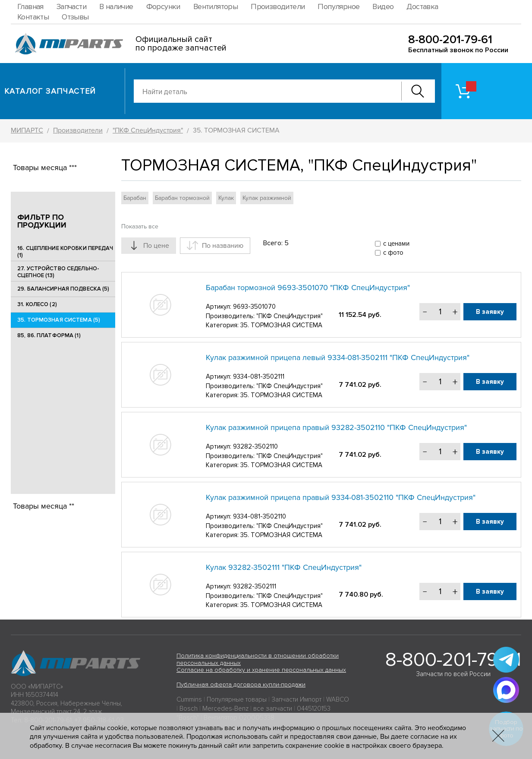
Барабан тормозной (182, 198)
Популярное (338, 6)
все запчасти (273, 708)
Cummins (189, 699)
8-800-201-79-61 (450, 40)
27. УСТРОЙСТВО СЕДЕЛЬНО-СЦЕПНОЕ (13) (58, 272)
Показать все (140, 226)
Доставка (422, 6)
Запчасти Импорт (296, 699)
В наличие (116, 6)
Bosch (189, 708)
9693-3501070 (254, 307)
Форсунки (163, 6)
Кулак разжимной (267, 198)
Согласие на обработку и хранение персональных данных (261, 670)
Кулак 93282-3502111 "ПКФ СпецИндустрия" (284, 567)
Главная (30, 6)
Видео (383, 6)
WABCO (338, 699)
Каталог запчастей (50, 91)
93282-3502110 (255, 446)
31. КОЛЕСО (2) (37, 304)
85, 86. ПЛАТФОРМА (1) (49, 335)
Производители (278, 6)
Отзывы (75, 17)
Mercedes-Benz (225, 708)
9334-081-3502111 (259, 376)
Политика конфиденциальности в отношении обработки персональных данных (258, 659)
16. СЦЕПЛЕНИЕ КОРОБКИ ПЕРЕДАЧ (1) (65, 252)
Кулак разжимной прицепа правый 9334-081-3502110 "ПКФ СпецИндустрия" (341, 497)
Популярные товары (237, 699)
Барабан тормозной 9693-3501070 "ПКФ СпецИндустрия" (308, 288)
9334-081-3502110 (260, 516)
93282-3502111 (255, 586)
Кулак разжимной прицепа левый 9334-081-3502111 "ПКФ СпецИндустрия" (338, 357)
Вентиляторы (216, 6)
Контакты (33, 17)
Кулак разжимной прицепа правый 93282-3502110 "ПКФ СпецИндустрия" (336, 427)
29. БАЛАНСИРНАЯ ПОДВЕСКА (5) (63, 289)
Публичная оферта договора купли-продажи (241, 685)
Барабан (135, 198)
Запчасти (71, 6)
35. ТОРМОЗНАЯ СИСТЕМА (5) (59, 320)
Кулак (226, 198)
